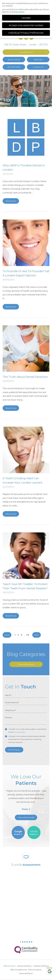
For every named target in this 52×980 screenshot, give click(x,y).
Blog (15, 103)
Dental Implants (19, 973)
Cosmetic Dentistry (17, 970)
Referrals (38, 60)
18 (28, 635)
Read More (11, 201)
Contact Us (38, 67)
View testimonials (26, 817)
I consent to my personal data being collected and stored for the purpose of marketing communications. (27, 739)
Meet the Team (18, 966)
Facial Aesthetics (33, 973)
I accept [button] (26, 18)
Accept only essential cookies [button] (26, 25)
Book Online (14, 60)
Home (6, 103)
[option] (26, 793)
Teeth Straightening (35, 970)
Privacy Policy (19, 732)
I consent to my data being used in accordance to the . (27, 731)
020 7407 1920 (14, 67)
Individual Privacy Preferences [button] (26, 33)
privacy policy (18, 12)
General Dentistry (33, 966)
